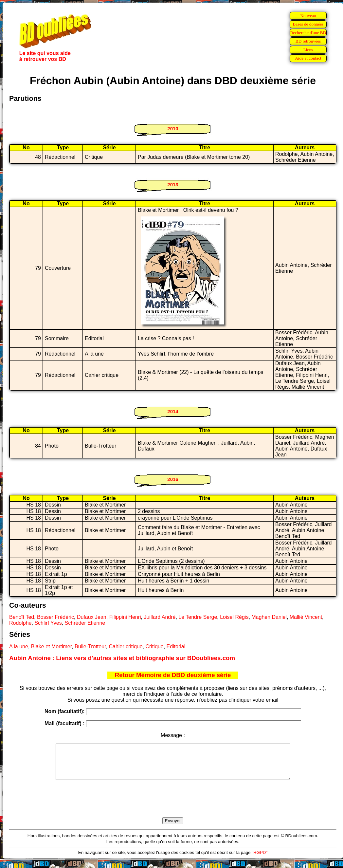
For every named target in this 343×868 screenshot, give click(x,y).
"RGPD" (260, 859)
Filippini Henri (125, 617)
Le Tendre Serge (198, 617)
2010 (173, 129)
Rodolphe (20, 623)
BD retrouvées (308, 41)
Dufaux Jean (92, 617)
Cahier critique (126, 646)
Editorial (176, 646)
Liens (308, 50)
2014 (173, 411)
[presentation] (173, 806)
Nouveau (308, 16)
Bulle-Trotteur (90, 646)
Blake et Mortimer (51, 646)
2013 (173, 185)
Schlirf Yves (48, 623)
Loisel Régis (234, 617)
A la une (19, 646)
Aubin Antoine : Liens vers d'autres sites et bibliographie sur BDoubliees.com (122, 658)
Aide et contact (308, 58)
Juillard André (160, 617)
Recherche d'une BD (308, 33)
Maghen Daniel (269, 617)
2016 (173, 479)
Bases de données (308, 24)
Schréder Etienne (85, 623)
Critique (154, 646)
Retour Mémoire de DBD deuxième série (173, 675)
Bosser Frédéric (55, 617)
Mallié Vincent (306, 617)
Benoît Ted (22, 617)
